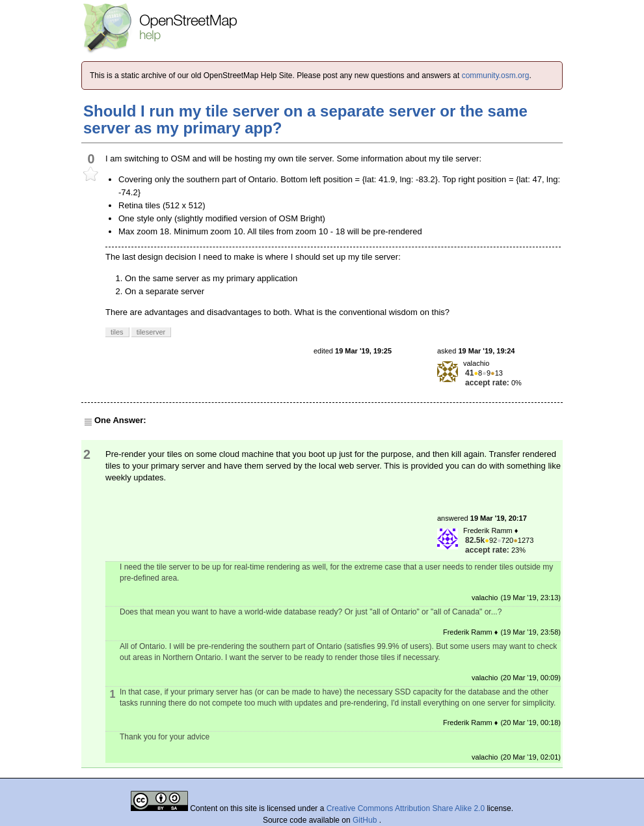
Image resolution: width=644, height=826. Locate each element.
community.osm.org (496, 76)
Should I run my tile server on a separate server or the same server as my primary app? (305, 119)
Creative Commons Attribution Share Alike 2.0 (406, 808)
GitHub (366, 820)
